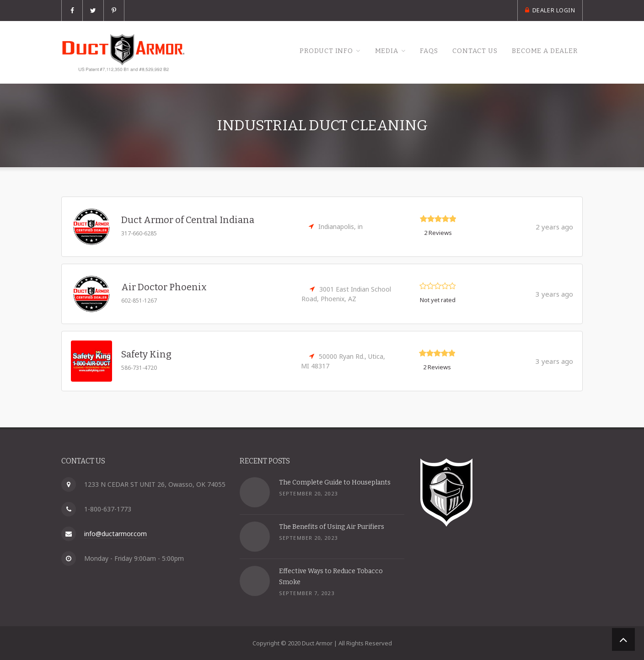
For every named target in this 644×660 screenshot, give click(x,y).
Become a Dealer (542, 51)
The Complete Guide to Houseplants (335, 482)
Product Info (305, 51)
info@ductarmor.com (115, 534)
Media (370, 51)
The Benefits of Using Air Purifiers (332, 527)
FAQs (416, 51)
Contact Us (466, 51)
